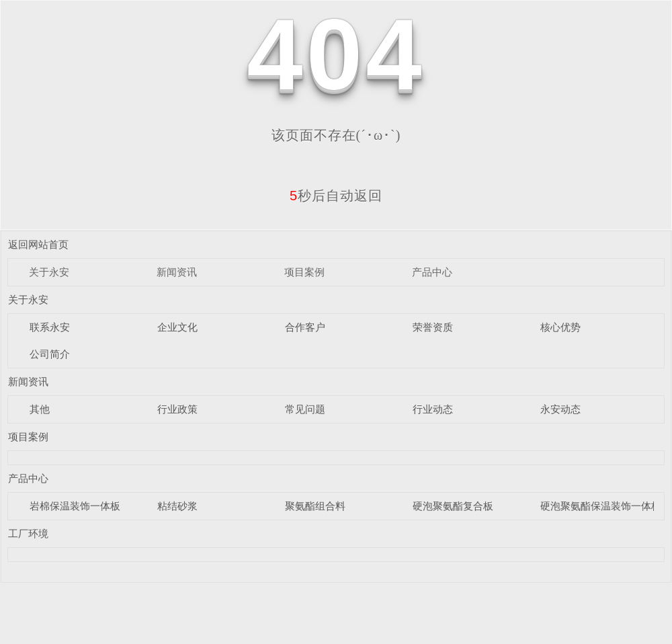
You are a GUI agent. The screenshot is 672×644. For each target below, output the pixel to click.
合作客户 (305, 327)
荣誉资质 (433, 327)
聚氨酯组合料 (315, 506)
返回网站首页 (38, 244)
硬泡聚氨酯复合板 (453, 506)
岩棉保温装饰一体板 (75, 506)
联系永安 (50, 327)
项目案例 (304, 272)
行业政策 (177, 409)
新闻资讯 (177, 272)
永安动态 (560, 409)
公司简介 (50, 354)
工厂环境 (28, 533)
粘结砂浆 (177, 506)
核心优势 (560, 327)
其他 (40, 409)
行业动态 (433, 409)
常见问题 (305, 409)
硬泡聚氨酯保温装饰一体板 (601, 506)
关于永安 (49, 272)
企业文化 (177, 327)
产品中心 (432, 272)
